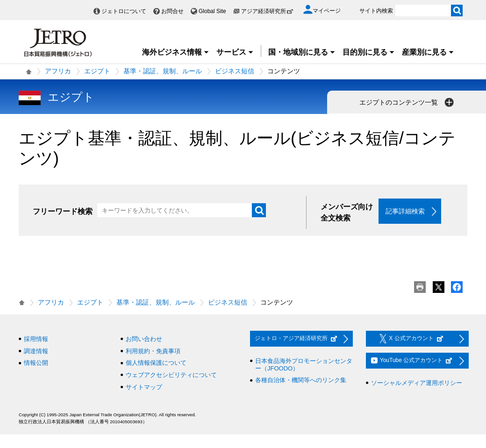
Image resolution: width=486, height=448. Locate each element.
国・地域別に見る (302, 52)
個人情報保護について (156, 363)
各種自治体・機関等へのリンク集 (301, 380)
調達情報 (36, 351)
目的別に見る (369, 52)
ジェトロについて (124, 11)
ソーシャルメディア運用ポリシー (417, 383)
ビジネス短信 (235, 71)
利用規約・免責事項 (153, 351)
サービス (235, 52)
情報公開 (36, 363)
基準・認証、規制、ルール (163, 71)
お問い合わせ (144, 339)
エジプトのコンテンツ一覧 (407, 102)
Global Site (212, 11)
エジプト (97, 71)
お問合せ (172, 11)
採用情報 (36, 339)
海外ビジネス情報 (176, 52)
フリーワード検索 (63, 211)
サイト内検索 (376, 11)
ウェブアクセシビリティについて (171, 375)
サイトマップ (144, 387)
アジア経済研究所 (267, 11)
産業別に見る (428, 52)
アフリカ (58, 71)
